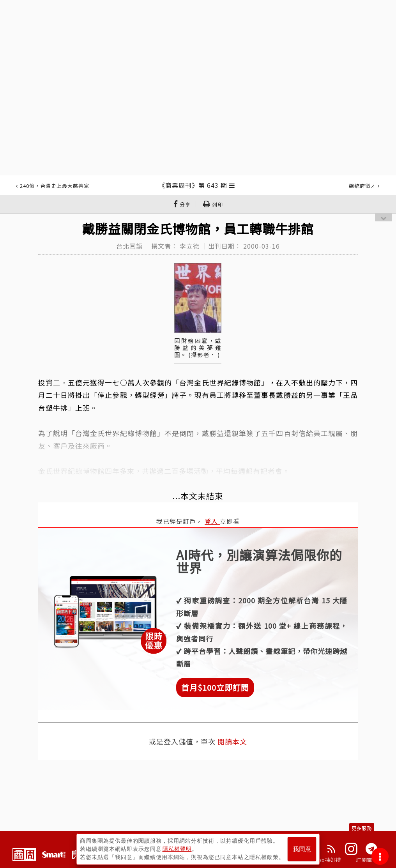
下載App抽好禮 (322, 860)
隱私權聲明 (177, 849)
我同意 (302, 849)
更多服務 (362, 828)
